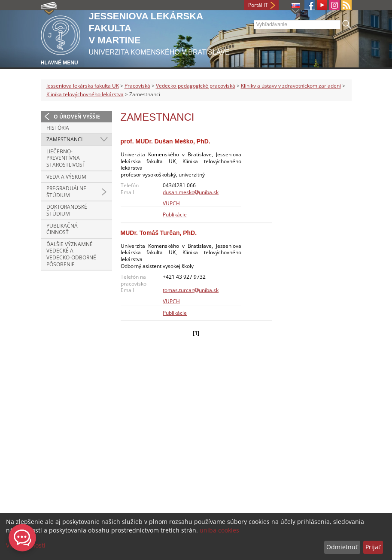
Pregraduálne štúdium (66, 192)
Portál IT (258, 5)
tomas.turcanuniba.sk (191, 290)
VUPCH (171, 203)
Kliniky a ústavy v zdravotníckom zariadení (291, 86)
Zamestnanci (64, 139)
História (58, 128)
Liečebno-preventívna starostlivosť (66, 158)
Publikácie (175, 215)
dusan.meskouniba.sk (191, 192)
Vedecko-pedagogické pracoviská (196, 86)
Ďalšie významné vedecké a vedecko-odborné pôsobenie (71, 254)
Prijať (373, 547)
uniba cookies (219, 530)
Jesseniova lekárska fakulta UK (83, 86)
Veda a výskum (66, 177)
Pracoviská (137, 86)
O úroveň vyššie (77, 117)
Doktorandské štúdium (67, 210)
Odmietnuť (342, 547)
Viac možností (26, 545)
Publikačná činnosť (62, 229)
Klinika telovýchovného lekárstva (85, 94)
